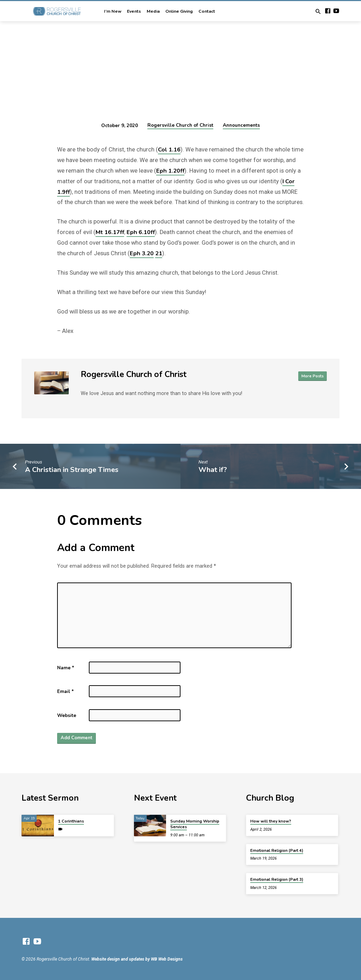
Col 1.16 (169, 150)
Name (66, 668)
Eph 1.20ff (170, 171)
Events (134, 11)
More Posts (312, 376)
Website (67, 715)
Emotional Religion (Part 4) (277, 850)
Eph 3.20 (142, 253)
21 (159, 253)
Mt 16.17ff (110, 232)
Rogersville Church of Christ (180, 125)
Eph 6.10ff (141, 232)
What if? (213, 470)
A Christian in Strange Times (72, 470)
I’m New (113, 11)
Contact (207, 11)
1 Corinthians (71, 821)
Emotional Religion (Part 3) (277, 879)
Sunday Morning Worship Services (195, 824)
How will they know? (271, 821)
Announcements (241, 125)
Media (153, 11)
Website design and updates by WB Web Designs (137, 959)
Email (65, 691)
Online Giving (179, 11)
